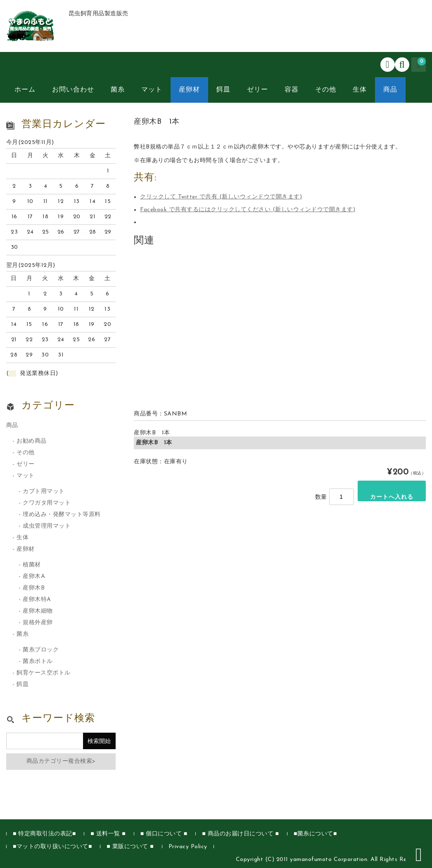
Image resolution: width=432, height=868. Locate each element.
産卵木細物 (38, 611)
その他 (326, 90)
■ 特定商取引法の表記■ (44, 834)
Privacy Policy (188, 847)
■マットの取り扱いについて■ (52, 847)
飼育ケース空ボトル (44, 673)
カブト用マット (44, 492)
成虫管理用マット (47, 526)
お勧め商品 (32, 441)
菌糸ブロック (41, 650)
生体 (360, 90)
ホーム (25, 90)
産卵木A (34, 577)
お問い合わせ (73, 90)
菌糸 (118, 90)
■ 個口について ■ (164, 834)
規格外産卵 (38, 623)
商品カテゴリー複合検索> (61, 761)
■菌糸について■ (315, 834)
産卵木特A (37, 600)
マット (152, 90)
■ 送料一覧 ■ (108, 834)
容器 (292, 90)
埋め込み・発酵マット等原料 (62, 515)
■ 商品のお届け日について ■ (240, 834)
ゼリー (258, 90)
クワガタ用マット (47, 503)
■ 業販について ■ (130, 847)
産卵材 (189, 90)
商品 (390, 90)
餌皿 (223, 90)
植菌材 (32, 565)
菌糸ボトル (38, 662)
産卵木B (34, 588)
